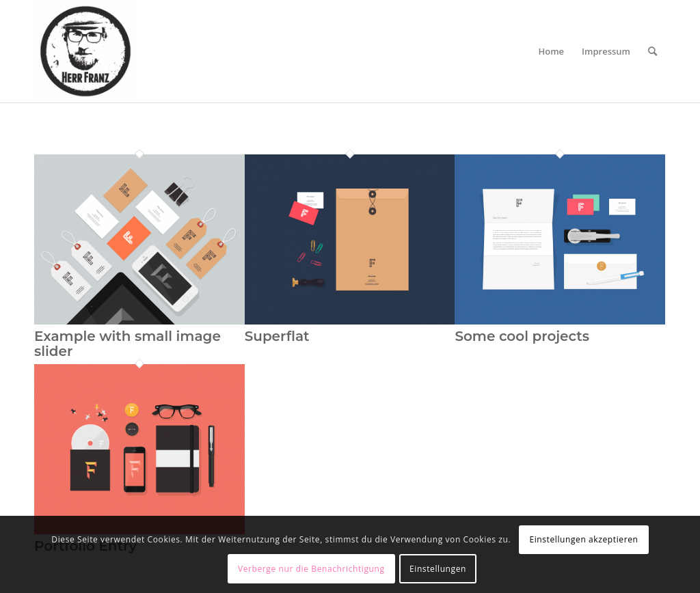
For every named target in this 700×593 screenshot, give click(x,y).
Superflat (277, 336)
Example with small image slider (127, 344)
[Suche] (652, 51)
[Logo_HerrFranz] (85, 51)
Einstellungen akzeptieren (583, 539)
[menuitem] (552, 51)
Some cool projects (522, 336)
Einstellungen (438, 569)
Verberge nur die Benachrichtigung (311, 569)
